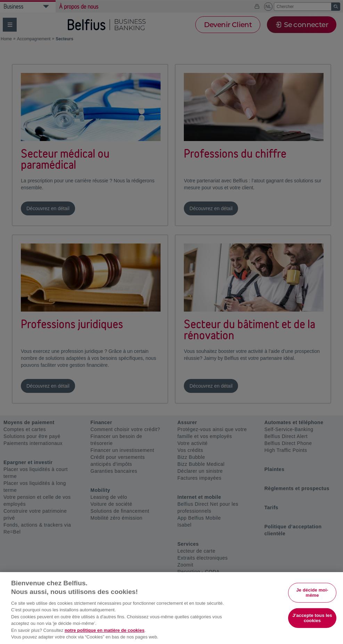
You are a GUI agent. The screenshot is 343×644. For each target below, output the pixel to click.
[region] (171, 608)
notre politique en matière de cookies (105, 630)
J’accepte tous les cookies (312, 618)
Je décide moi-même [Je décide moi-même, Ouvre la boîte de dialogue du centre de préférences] (312, 592)
